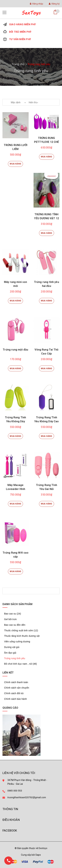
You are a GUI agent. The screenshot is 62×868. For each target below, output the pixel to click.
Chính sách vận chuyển (17, 688)
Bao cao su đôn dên (15, 625)
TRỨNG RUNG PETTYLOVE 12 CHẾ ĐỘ (47, 142)
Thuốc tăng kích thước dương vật (22, 636)
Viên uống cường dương (17, 642)
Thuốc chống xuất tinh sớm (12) (21, 630)
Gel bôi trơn (10, 619)
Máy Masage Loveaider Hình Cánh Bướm (16, 489)
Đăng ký (54, 4)
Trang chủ (18, 64)
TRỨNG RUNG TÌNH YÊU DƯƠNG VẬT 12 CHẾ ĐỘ (46, 218)
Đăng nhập (36, 4)
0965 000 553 (15, 791)
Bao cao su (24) (13, 614)
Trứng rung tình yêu (15, 658)
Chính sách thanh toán (16, 682)
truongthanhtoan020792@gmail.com (27, 797)
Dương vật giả (12, 647)
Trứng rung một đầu (15, 350)
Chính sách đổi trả (14, 693)
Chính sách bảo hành (15, 699)
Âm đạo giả (10, 653)
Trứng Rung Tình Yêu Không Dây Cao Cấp (47, 421)
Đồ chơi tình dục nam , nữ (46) (21, 664)
